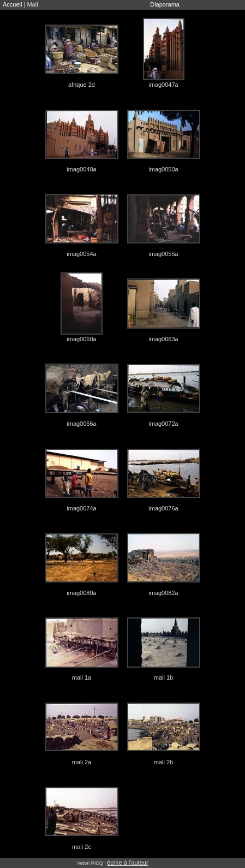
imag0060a (81, 339)
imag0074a (81, 508)
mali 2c (82, 847)
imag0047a (163, 85)
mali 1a (82, 677)
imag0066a (81, 424)
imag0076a (163, 508)
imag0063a (163, 339)
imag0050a (163, 169)
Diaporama (165, 4)
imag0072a (163, 424)
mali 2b (163, 762)
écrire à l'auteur (127, 863)
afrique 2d (82, 85)
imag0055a (163, 254)
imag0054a (81, 254)
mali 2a (82, 762)
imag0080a (81, 593)
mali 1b (163, 677)
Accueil (12, 4)
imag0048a (81, 169)
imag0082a (163, 593)
